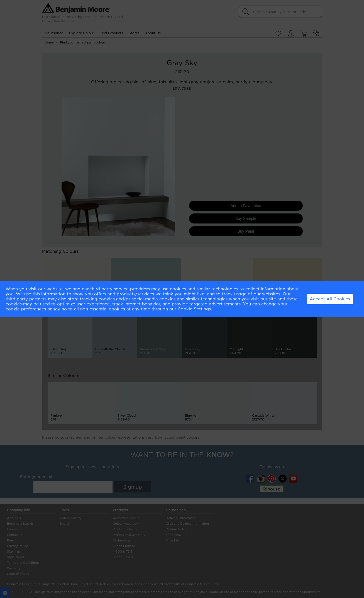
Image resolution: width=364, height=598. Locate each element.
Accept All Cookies (330, 299)
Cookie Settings (194, 309)
